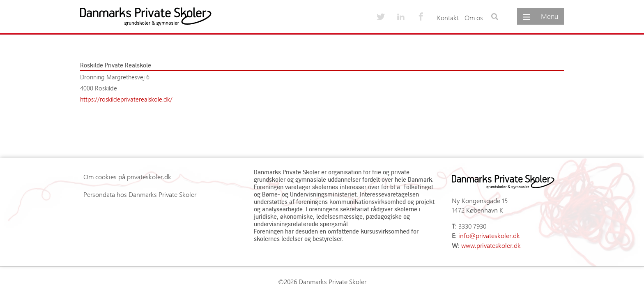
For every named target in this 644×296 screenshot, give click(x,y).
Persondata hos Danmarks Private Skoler (140, 194)
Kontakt (448, 17)
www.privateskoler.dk (491, 245)
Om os (474, 17)
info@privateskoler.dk (489, 235)
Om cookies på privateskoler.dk (127, 177)
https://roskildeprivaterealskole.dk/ (126, 99)
